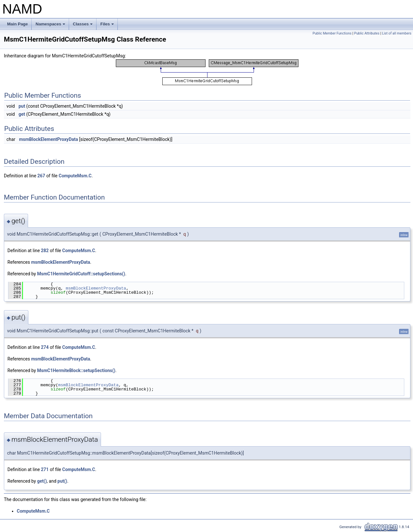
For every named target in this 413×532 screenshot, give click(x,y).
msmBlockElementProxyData (49, 139)
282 (45, 251)
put (22, 106)
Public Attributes (367, 33)
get (22, 114)
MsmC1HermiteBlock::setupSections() (76, 370)
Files (108, 26)
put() (62, 481)
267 (41, 176)
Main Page (17, 24)
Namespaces (51, 26)
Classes (83, 26)
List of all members (397, 33)
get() (42, 481)
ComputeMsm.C (75, 176)
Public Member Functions (332, 33)
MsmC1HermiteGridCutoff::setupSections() (81, 274)
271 (45, 469)
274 (45, 347)
